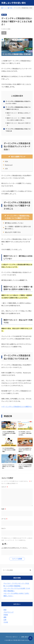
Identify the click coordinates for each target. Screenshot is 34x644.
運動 (5, 617)
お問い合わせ (25, 637)
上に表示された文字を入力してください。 (15, 548)
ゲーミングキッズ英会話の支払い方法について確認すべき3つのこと (18, 108)
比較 (5, 620)
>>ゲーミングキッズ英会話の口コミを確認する (17, 406)
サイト (4, 528)
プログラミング (8, 612)
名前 (4, 509)
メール (4, 519)
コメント (5, 487)
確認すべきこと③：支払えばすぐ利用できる (19, 124)
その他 (6, 622)
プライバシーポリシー (12, 637)
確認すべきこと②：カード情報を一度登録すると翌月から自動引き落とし (19, 119)
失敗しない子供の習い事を (14, 3)
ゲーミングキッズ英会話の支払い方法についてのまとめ (18, 130)
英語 (5, 610)
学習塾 (6, 615)
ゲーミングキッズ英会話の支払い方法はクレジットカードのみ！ (18, 102)
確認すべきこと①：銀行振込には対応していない (19, 114)
